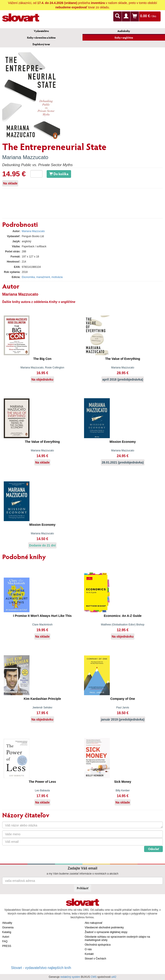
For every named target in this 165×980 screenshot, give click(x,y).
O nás (88, 949)
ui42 (114, 977)
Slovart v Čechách (95, 959)
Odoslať (153, 849)
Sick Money (123, 782)
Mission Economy (123, 442)
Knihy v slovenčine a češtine (41, 38)
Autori (6, 937)
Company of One (123, 699)
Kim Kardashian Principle (42, 699)
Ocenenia (8, 927)
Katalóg (7, 932)
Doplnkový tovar (41, 44)
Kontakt (89, 954)
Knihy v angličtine (124, 38)
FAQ (5, 941)
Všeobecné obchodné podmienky (104, 927)
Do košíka (59, 174)
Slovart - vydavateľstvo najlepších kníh (41, 968)
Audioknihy (124, 31)
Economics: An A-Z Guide (123, 616)
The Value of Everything (123, 359)
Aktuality (7, 923)
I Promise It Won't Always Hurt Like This (42, 616)
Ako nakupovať (94, 923)
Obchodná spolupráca (98, 945)
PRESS (7, 946)
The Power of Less (42, 782)
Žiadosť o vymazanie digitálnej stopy (106, 932)
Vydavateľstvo (41, 31)
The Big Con (42, 359)
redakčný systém (70, 977)
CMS (94, 977)
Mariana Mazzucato (25, 157)
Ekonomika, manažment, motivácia (42, 277)
